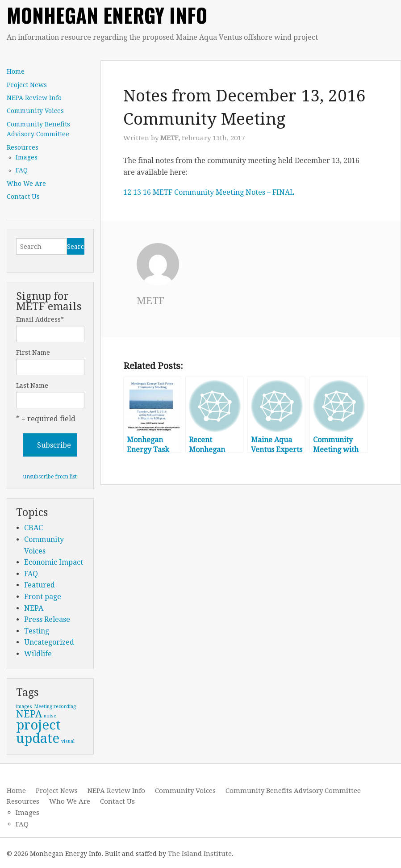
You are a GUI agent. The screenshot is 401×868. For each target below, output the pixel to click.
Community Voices (35, 111)
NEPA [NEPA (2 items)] (29, 714)
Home (16, 71)
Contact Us (23, 197)
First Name (33, 352)
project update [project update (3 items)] (38, 732)
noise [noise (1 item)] (50, 716)
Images (27, 157)
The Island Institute (200, 854)
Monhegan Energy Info (107, 15)
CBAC (33, 528)
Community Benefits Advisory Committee (38, 129)
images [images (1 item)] (24, 707)
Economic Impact (54, 562)
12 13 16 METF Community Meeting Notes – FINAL (209, 192)
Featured (40, 585)
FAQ (22, 170)
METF (151, 301)
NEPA (34, 608)
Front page (43, 597)
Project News (27, 85)
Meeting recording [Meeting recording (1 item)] (55, 707)
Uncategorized (49, 642)
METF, (171, 138)
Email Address (40, 319)
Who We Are (26, 184)
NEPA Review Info (34, 98)
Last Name (32, 386)
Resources (23, 147)
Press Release (47, 619)
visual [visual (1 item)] (68, 741)
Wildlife (38, 654)
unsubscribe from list (50, 477)
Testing (37, 631)
